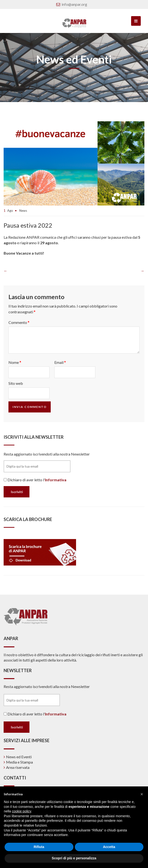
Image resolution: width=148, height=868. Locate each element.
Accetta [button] (109, 847)
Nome (15, 362)
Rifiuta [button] (39, 847)
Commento (19, 322)
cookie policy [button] (21, 811)
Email (60, 362)
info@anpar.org (74, 4)
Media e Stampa (19, 762)
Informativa (56, 480)
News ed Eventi (19, 757)
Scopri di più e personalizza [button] (74, 858)
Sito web (16, 383)
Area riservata (18, 767)
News (23, 211)
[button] (142, 794)
